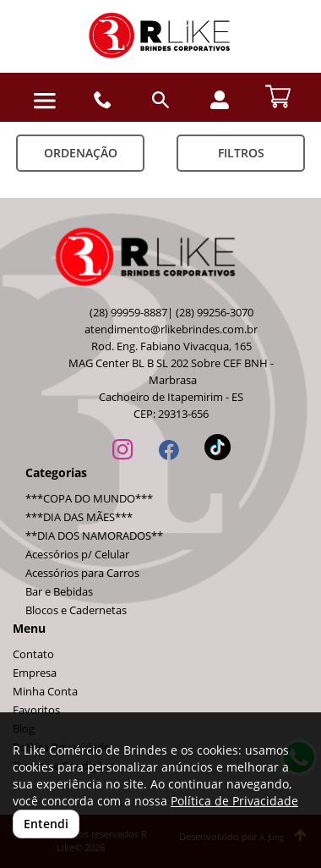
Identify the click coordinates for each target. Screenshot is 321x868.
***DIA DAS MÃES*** (79, 517)
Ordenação (81, 153)
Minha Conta (45, 692)
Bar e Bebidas (59, 592)
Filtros (241, 153)
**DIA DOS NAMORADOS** (94, 536)
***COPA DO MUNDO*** (89, 499)
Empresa (35, 673)
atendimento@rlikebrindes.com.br (171, 330)
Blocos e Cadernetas (76, 610)
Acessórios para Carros (82, 573)
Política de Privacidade (234, 801)
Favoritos (36, 710)
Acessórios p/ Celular (77, 555)
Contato (33, 654)
